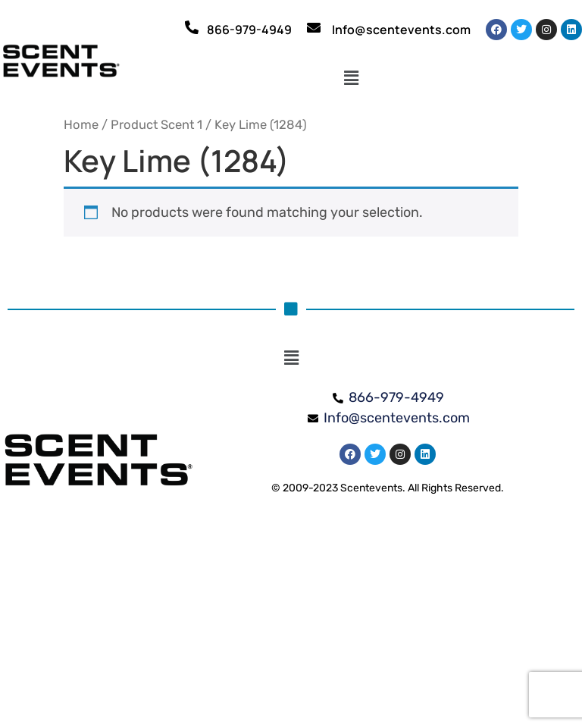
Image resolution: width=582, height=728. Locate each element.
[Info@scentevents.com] (314, 27)
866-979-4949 (249, 30)
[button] (351, 78)
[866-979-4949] (192, 27)
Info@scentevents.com (401, 30)
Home (81, 125)
